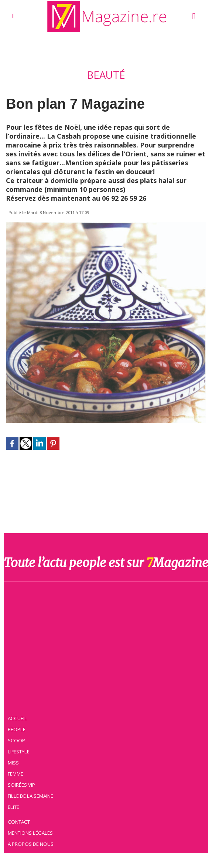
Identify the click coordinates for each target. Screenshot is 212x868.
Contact (19, 822)
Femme (16, 774)
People (17, 729)
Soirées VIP (22, 785)
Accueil (18, 718)
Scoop (17, 740)
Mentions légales (31, 833)
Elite (14, 807)
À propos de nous (31, 844)
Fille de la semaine (31, 796)
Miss (14, 763)
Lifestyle (19, 752)
